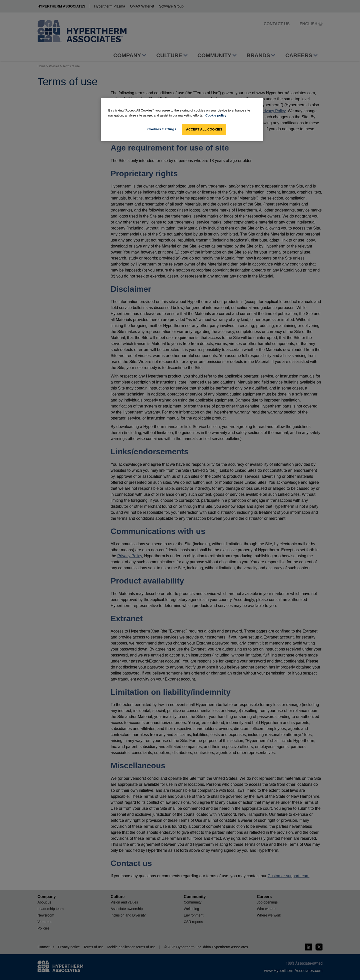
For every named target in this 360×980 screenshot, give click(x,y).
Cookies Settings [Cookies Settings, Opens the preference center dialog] (162, 129)
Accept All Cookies (204, 129)
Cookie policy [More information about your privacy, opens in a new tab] (216, 115)
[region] (182, 120)
